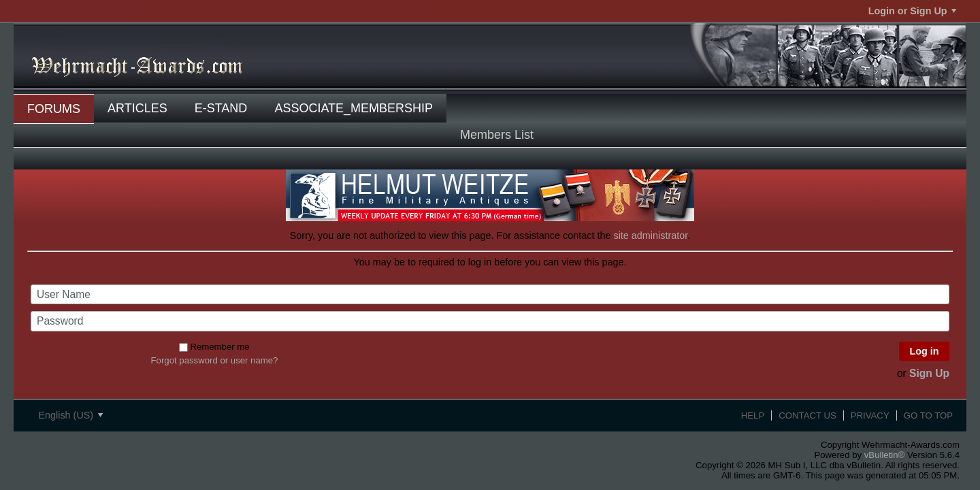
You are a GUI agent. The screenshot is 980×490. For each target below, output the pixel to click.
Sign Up (929, 373)
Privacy (870, 415)
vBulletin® (885, 455)
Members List (497, 135)
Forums (54, 109)
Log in (924, 351)
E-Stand (221, 108)
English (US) (70, 415)
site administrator (650, 235)
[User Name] (490, 295)
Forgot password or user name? (215, 360)
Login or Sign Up (912, 11)
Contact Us (807, 415)
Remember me (214, 347)
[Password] (490, 321)
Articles (137, 108)
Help (753, 415)
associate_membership (354, 108)
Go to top (928, 415)
